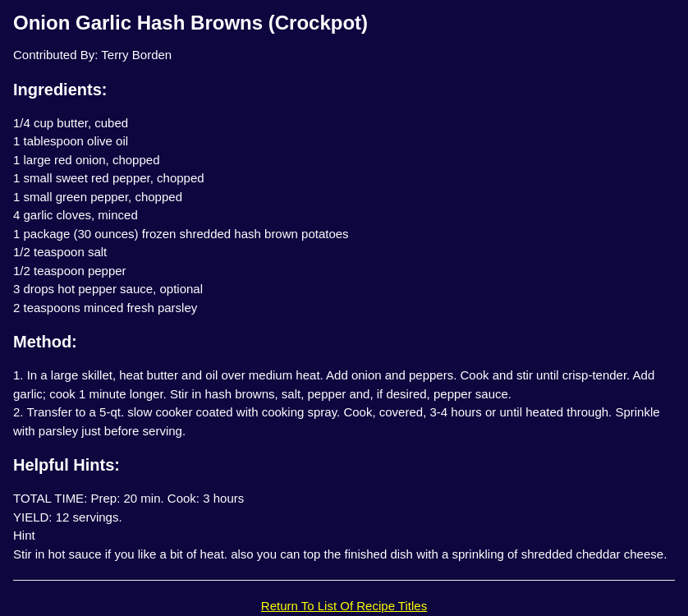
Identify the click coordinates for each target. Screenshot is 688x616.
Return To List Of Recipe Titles (344, 606)
